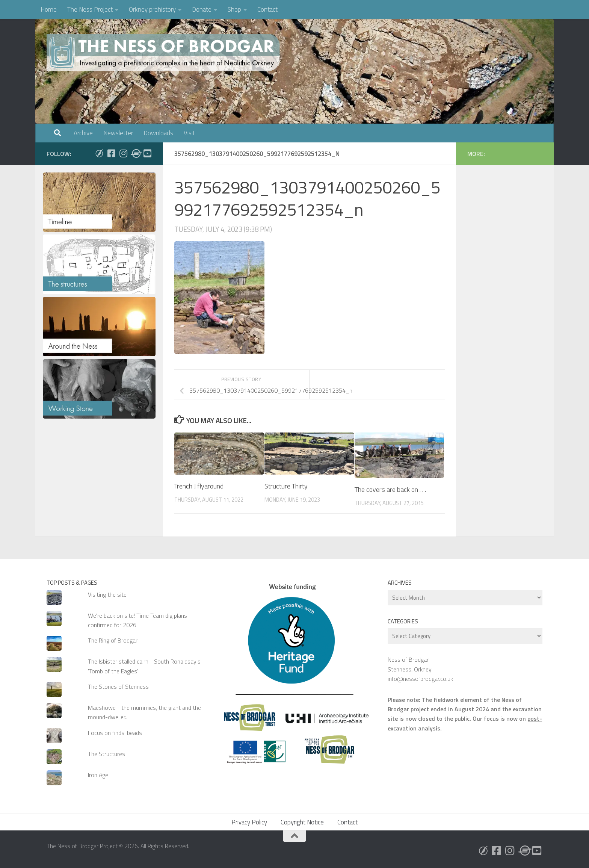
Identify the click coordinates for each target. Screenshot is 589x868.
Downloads (158, 133)
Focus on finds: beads (115, 733)
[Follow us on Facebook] (111, 153)
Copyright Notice (302, 822)
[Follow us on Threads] (135, 153)
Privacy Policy (249, 822)
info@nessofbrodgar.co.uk (420, 679)
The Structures (106, 754)
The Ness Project (90, 9)
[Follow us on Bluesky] (99, 153)
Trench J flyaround (199, 486)
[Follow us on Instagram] (123, 153)
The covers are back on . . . (390, 489)
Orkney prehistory (152, 9)
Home (49, 9)
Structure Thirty (286, 486)
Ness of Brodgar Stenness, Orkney (410, 664)
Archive (83, 133)
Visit (189, 133)
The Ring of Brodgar (113, 640)
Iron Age (98, 775)
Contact (267, 9)
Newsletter (118, 133)
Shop (234, 9)
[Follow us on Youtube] (147, 153)
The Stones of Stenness (118, 687)
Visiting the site (107, 594)
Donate (202, 9)
